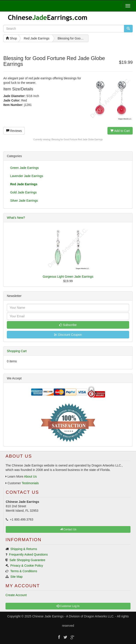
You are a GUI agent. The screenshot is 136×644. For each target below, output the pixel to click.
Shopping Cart (17, 351)
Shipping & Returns (24, 549)
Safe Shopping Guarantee (27, 560)
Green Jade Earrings (24, 168)
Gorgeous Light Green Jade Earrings (68, 277)
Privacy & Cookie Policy (27, 566)
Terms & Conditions (24, 571)
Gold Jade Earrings (23, 192)
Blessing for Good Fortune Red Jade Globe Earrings (77, 140)
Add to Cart (120, 131)
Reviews (14, 131)
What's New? (16, 218)
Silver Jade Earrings (24, 201)
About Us (31, 476)
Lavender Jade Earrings (27, 176)
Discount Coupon (68, 335)
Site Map (16, 577)
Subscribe (68, 325)
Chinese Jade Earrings (48, 616)
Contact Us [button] (68, 529)
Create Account (16, 595)
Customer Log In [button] (68, 606)
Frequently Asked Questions (28, 554)
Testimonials (30, 483)
